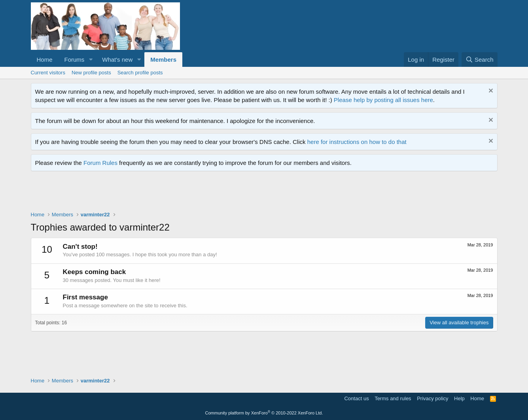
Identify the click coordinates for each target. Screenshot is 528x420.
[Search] (480, 60)
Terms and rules (393, 398)
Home (45, 60)
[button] (91, 60)
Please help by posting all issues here (383, 100)
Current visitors (48, 73)
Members (163, 60)
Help (459, 398)
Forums (75, 60)
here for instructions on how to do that (357, 142)
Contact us (356, 398)
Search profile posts (140, 73)
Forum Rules (100, 163)
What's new (117, 60)
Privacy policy (432, 398)
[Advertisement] (175, 193)
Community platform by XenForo (264, 413)
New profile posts (91, 73)
